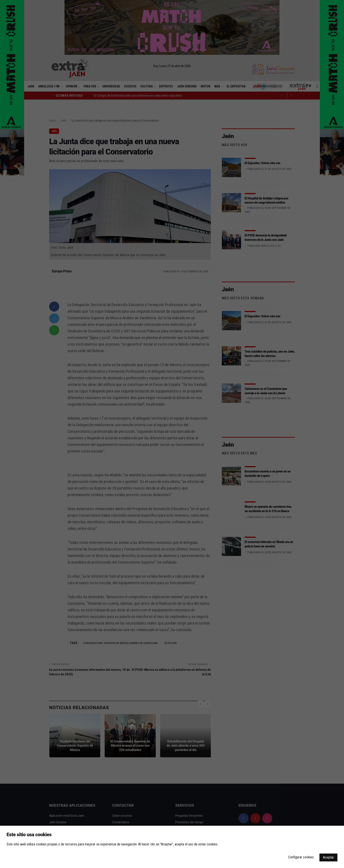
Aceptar (328, 857)
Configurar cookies (301, 857)
